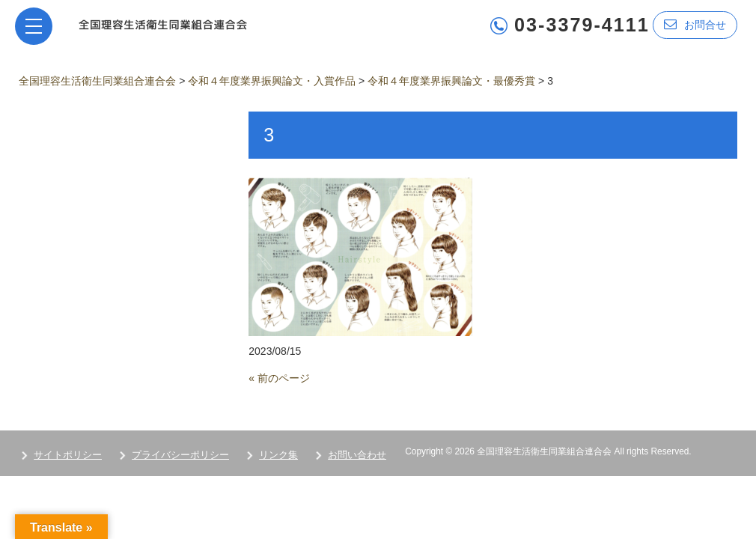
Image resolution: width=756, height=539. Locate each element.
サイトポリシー (68, 455)
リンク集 (278, 455)
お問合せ (695, 24)
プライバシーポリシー (180, 455)
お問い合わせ (357, 455)
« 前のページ (279, 378)
